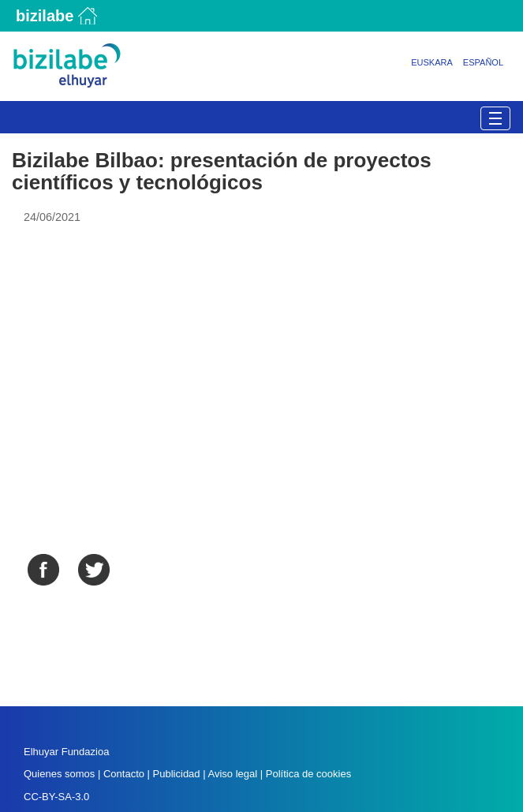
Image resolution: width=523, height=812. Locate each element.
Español (483, 62)
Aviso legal (232, 774)
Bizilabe (45, 16)
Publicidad (177, 774)
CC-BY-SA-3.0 (56, 797)
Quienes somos (59, 774)
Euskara (432, 62)
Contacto (125, 774)
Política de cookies (308, 774)
